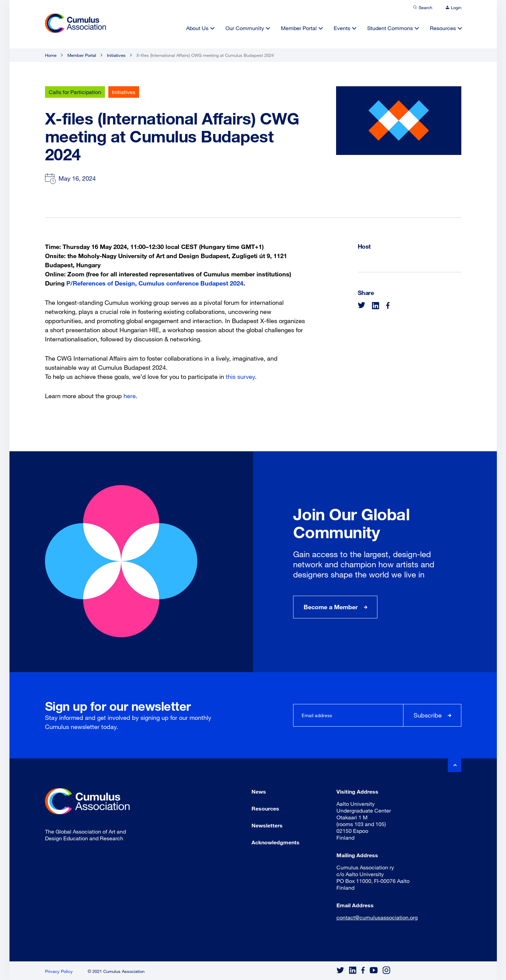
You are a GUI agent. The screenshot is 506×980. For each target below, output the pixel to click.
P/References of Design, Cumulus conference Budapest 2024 (155, 283)
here (130, 396)
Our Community (245, 28)
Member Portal (299, 28)
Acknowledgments (276, 842)
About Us (197, 28)
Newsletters (267, 825)
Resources (443, 28)
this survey (240, 377)
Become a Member (331, 607)
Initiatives (116, 55)
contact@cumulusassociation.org (377, 917)
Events (342, 28)
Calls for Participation (75, 92)
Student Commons (390, 28)
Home (51, 55)
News (259, 791)
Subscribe (428, 715)
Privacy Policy (59, 971)
